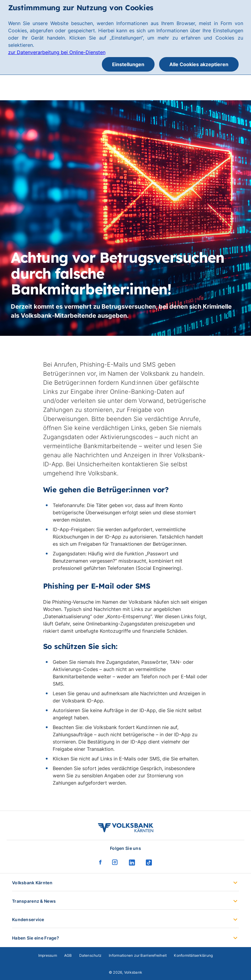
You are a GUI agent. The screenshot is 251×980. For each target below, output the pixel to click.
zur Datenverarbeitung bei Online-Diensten (57, 52)
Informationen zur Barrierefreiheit (138, 955)
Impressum (48, 955)
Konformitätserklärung (193, 955)
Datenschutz (91, 955)
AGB (68, 955)
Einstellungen (128, 64)
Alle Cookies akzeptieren (199, 64)
